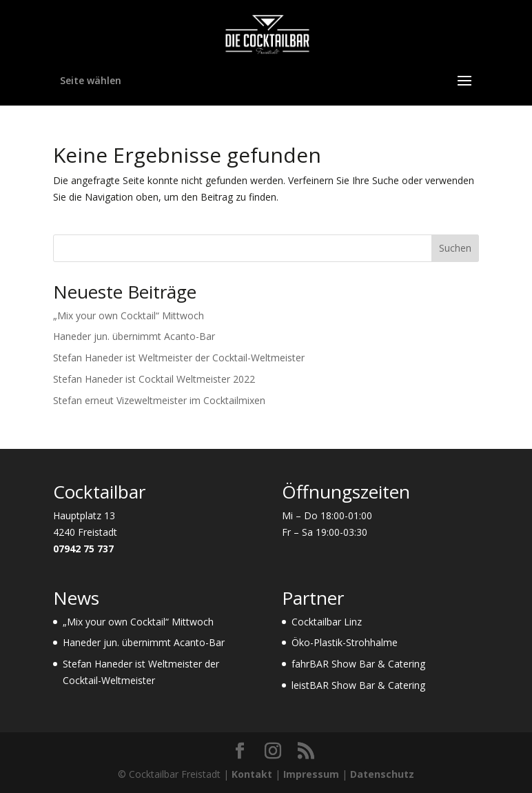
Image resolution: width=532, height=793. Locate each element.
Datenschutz (382, 774)
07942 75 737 (83, 549)
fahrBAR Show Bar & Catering (358, 664)
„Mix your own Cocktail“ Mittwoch (129, 315)
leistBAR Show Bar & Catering (358, 685)
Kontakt (252, 774)
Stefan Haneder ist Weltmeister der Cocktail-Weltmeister (179, 358)
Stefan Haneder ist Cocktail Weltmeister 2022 (154, 379)
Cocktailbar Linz (327, 622)
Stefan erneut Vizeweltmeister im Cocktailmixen (159, 400)
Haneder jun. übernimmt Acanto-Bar (134, 336)
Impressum (311, 774)
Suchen (455, 248)
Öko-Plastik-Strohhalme (345, 642)
